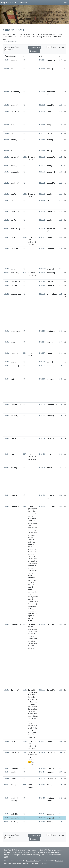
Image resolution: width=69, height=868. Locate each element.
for (35, 718)
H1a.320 (7, 248)
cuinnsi (13, 366)
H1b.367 (42, 220)
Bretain (31, 551)
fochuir (31, 702)
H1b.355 (42, 111)
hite (36, 561)
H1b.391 (42, 366)
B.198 (25, 194)
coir (35, 530)
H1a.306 (7, 125)
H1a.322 (7, 273)
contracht (15, 92)
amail (30, 587)
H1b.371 (42, 248)
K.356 (60, 133)
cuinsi (49, 366)
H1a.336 (7, 467)
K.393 (60, 379)
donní (33, 532)
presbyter (34, 511)
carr (12, 362)
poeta (30, 716)
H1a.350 (7, 822)
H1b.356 (42, 125)
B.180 (25, 157)
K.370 (60, 248)
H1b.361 (42, 165)
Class (30, 194)
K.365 (60, 211)
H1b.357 (42, 133)
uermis (30, 618)
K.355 (60, 125)
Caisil (13, 438)
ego (29, 616)
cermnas (31, 648)
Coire (30, 237)
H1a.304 (7, 105)
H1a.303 (7, 91)
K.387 (60, 362)
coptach (14, 281)
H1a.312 (7, 172)
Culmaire (32, 273)
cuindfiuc (51, 404)
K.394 (60, 404)
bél (36, 692)
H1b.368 (42, 228)
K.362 (60, 183)
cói (35, 237)
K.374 (60, 273)
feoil (30, 244)
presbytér (32, 535)
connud (50, 183)
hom (33, 244)
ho (29, 601)
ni (37, 528)
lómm (30, 589)
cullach (14, 111)
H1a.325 (7, 294)
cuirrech (14, 229)
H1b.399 (42, 438)
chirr (33, 695)
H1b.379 (42, 294)
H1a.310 (7, 157)
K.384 (60, 778)
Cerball (31, 690)
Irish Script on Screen (39, 863)
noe (35, 733)
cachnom (31, 242)
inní (29, 537)
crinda (13, 140)
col (12, 133)
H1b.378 (42, 285)
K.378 (60, 294)
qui (33, 613)
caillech (14, 416)
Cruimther (32, 506)
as (29, 511)
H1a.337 (7, 495)
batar (30, 554)
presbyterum (33, 597)
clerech (14, 157)
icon (35, 559)
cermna (14, 768)
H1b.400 (42, 454)
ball (35, 702)
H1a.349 (7, 818)
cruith (13, 379)
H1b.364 (42, 194)
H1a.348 (7, 814)
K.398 (60, 438)
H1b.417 (42, 822)
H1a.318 (7, 228)
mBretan (31, 582)
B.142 (25, 506)
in (29, 733)
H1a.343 (7, 768)
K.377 (60, 285)
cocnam (34, 755)
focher (34, 699)
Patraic (31, 559)
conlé (13, 772)
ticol (30, 757)
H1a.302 (7, 69)
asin (29, 641)
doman (32, 606)
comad (13, 211)
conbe (49, 772)
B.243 (25, 690)
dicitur (35, 639)
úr (32, 240)
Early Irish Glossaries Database (14, 2)
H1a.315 (7, 200)
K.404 (60, 624)
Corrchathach (33, 709)
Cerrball (31, 697)
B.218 (25, 624)
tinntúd (31, 530)
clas (12, 194)
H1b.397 (42, 415)
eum (30, 613)
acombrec (32, 516)
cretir (49, 454)
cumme (14, 818)
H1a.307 (7, 133)
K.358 (60, 151)
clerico (30, 159)
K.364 (60, 200)
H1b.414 (42, 798)
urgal (49, 269)
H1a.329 (7, 362)
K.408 (60, 752)
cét (33, 735)
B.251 (25, 273)
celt (12, 342)
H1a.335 (7, 454)
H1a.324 (7, 285)
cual (12, 69)
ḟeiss (36, 631)
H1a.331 (7, 379)
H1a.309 (7, 151)
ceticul (50, 752)
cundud (14, 183)
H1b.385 (42, 778)
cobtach (50, 281)
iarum (30, 521)
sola (29, 459)
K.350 (60, 60)
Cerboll (14, 690)
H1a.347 (7, 798)
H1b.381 (42, 342)
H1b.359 (42, 151)
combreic (31, 523)
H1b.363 (42, 183)
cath (35, 707)
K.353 (60, 105)
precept (31, 561)
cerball (30, 714)
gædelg (31, 509)
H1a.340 (7, 690)
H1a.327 (7, 342)
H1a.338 (7, 506)
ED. (30, 762)
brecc (30, 627)
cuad (13, 166)
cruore (30, 787)
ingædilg (31, 528)
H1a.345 (7, 778)
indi (35, 509)
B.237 (25, 353)
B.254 (25, 237)
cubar (13, 353)
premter (31, 513)
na (35, 580)
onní (32, 711)
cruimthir (31, 540)
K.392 (60, 798)
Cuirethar (51, 495)
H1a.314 (7, 194)
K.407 (60, 772)
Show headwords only (10, 42)
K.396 (60, 415)
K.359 (60, 157)
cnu (12, 125)
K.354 (60, 111)
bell (29, 704)
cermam (31, 631)
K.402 (60, 495)
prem (34, 518)
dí (36, 726)
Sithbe (35, 716)
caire (13, 237)
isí (30, 566)
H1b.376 (42, 281)
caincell (14, 285)
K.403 (60, 506)
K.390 (60, 366)
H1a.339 (7, 624)
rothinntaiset (33, 563)
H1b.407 (42, 237)
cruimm (31, 525)
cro (12, 785)
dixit (36, 613)
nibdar (30, 723)
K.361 (60, 172)
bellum (30, 707)
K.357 (60, 140)
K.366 (60, 220)
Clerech (31, 157)
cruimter (14, 506)
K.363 (60, 194)
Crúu (30, 785)
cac (12, 200)
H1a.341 (7, 741)
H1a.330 (7, 366)
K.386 (60, 353)
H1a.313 (7, 183)
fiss (31, 634)
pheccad (33, 601)
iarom (30, 575)
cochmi (14, 778)
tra (35, 551)
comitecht (32, 556)
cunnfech (14, 404)
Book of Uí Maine (32, 861)
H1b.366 (42, 211)
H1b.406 (42, 690)
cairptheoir (32, 275)
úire (29, 240)
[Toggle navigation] (65, 3)
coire (49, 237)
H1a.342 (7, 752)
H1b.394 (42, 379)
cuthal (13, 814)
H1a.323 (7, 281)
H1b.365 (42, 200)
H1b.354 (42, 105)
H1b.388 (42, 362)
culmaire (14, 273)
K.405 (60, 690)
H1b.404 (42, 506)
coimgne (50, 248)
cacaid (13, 468)
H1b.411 (42, 772)
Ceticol (31, 752)
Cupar (30, 353)
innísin (30, 585)
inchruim (31, 592)
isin (34, 521)
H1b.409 (42, 752)
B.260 (25, 752)
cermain (31, 636)
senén (30, 356)
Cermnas (31, 624)
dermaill (31, 726)
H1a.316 (7, 211)
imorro (30, 544)
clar (12, 220)
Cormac (31, 730)
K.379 (60, 331)
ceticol (13, 752)
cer (31, 699)
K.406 (60, 237)
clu (12, 151)
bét (31, 733)
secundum (32, 611)
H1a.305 (7, 111)
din (36, 513)
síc (36, 592)
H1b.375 (42, 273)
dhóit (30, 728)
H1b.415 (42, 814)
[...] (17, 60)
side (29, 518)
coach (13, 822)
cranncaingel (52, 294)
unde (30, 639)
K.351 (60, 69)
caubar (50, 353)
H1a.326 (7, 331)
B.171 (25, 454)
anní (33, 566)
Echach (35, 643)
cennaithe (15, 331)
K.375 (60, 281)
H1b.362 (42, 172)
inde (35, 714)
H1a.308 (7, 140)
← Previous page (34, 48)
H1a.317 (7, 220)
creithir (14, 454)
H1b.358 (42, 140)
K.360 (60, 165)
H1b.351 (42, 60)
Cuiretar (14, 495)
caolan (13, 60)
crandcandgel (16, 294)
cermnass (15, 624)
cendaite (50, 331)
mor (36, 730)
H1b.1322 (42, 269)
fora (30, 695)
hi (33, 554)
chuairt (31, 721)
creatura (31, 457)
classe (30, 196)
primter (31, 568)
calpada (14, 172)
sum (33, 616)
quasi (35, 629)
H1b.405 (42, 624)
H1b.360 (42, 157)
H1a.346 (7, 785)
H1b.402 (42, 467)
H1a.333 (7, 415)
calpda (50, 172)
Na (35, 549)
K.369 (60, 822)
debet (30, 594)
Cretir (30, 454)
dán (35, 634)
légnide (31, 580)
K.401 (60, 467)
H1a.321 (7, 269)
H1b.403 (42, 495)
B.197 (25, 785)
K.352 (60, 91)
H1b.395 (42, 404)
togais (30, 629)
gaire (30, 643)
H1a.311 (7, 165)
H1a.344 (7, 772)
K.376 (60, 785)
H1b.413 (42, 785)
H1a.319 (7, 237)
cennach (31, 646)
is (35, 566)
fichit (30, 735)
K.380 (60, 342)
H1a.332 (7, 404)
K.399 (60, 454)
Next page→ (34, 51)
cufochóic (31, 737)
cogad (13, 105)
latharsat (31, 578)
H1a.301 (7, 60)
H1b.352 (42, 69)
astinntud (32, 542)
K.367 (60, 228)
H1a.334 (7, 438)
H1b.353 (42, 91)
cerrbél (31, 692)
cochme (50, 778)
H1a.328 (7, 353)
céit (29, 755)
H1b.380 (42, 331)
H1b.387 (42, 353)
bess (30, 599)
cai (12, 269)
